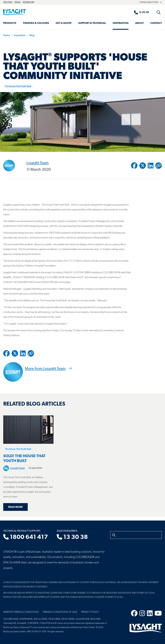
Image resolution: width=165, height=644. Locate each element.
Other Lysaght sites (151, 2)
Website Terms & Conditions (21, 612)
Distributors (28, 2)
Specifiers (8, 2)
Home (7, 35)
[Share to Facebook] (134, 166)
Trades (17, 2)
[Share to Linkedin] (151, 166)
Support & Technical (92, 23)
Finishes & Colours (36, 23)
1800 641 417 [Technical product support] (26, 537)
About (139, 23)
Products (10, 23)
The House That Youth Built (18, 86)
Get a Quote (64, 23)
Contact (156, 23)
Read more (15, 507)
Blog (32, 35)
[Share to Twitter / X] (143, 166)
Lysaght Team (38, 163)
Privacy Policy (90, 612)
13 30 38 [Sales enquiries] (72, 537)
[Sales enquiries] (143, 12)
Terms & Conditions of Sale (60, 612)
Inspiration (121, 23)
